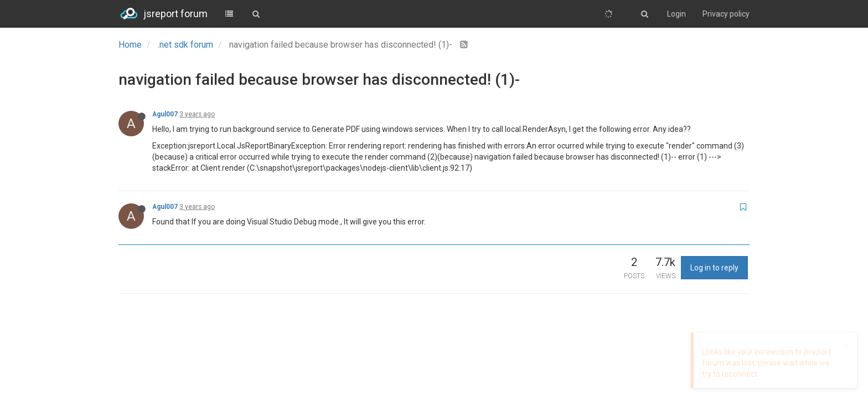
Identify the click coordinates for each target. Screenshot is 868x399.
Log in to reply (714, 268)
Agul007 (165, 114)
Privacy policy (726, 14)
